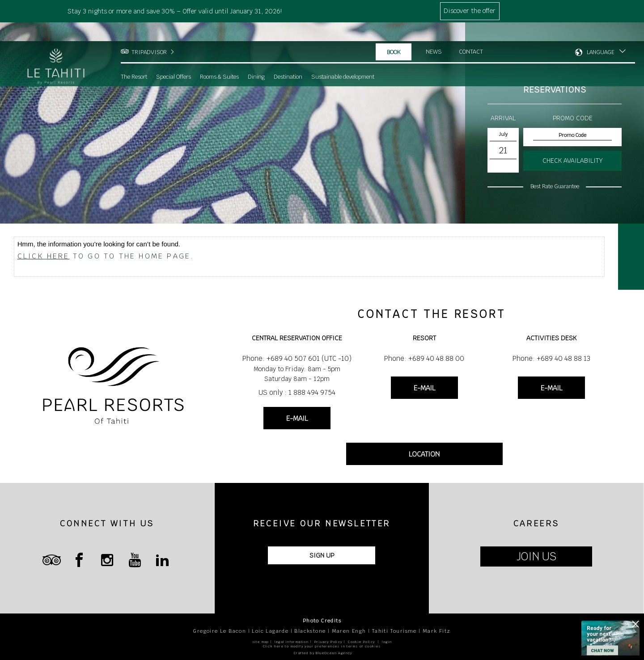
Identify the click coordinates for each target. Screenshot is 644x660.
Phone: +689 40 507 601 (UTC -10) (297, 358)
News (434, 33)
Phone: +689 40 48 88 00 (424, 358)
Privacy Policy (328, 642)
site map (261, 642)
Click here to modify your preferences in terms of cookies (322, 646)
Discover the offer (470, 11)
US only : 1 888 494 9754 (297, 392)
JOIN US (536, 556)
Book (394, 34)
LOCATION (424, 454)
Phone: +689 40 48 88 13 (551, 358)
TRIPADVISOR (149, 34)
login (387, 642)
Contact (472, 33)
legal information (292, 642)
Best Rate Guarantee (555, 186)
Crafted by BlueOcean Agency (323, 653)
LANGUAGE (601, 34)
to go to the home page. (106, 256)
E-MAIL (297, 418)
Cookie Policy (361, 642)
